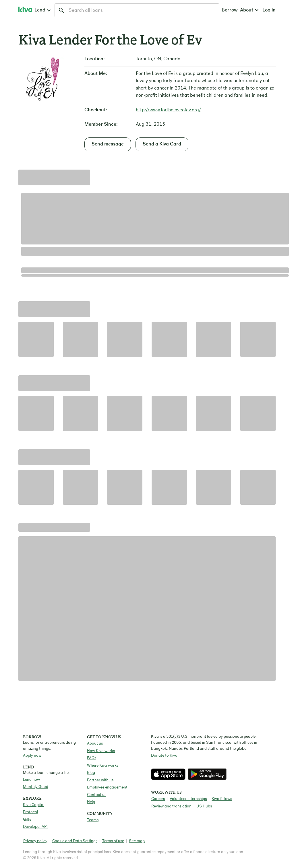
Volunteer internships (188, 799)
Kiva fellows (222, 799)
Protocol (30, 812)
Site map (137, 841)
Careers (158, 799)
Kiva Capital (34, 805)
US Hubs (204, 806)
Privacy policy (35, 841)
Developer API (35, 827)
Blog (91, 773)
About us (95, 744)
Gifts (27, 820)
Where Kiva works (103, 766)
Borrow (174, 10)
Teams (93, 820)
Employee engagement (107, 788)
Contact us (97, 795)
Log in (220, 10)
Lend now (31, 780)
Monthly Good (36, 787)
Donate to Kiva (164, 756)
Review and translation (171, 806)
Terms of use (113, 841)
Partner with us (100, 780)
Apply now (32, 756)
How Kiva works (101, 751)
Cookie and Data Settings (75, 841)
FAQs (92, 758)
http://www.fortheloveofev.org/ (168, 110)
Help (91, 802)
